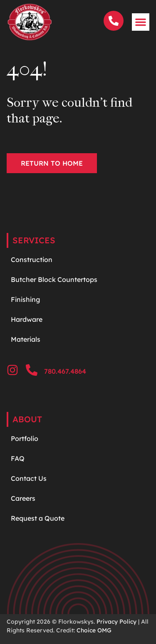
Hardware (27, 319)
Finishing (25, 299)
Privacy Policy (116, 622)
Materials (26, 339)
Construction (32, 260)
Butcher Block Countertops (54, 279)
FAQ (18, 458)
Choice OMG (94, 630)
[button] (141, 22)
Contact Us (29, 478)
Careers (23, 498)
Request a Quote (38, 518)
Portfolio (25, 438)
